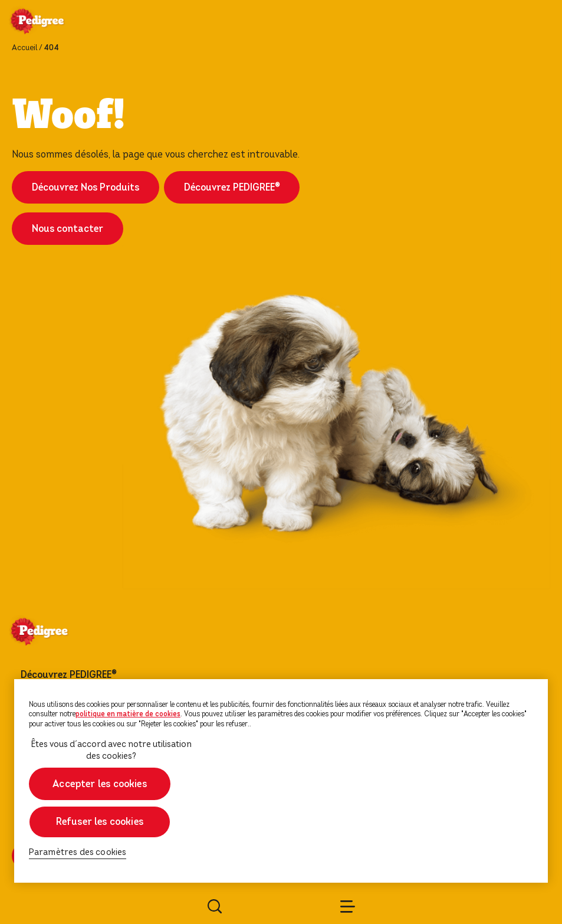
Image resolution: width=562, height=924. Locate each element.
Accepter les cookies (100, 784)
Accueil (24, 48)
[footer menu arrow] (131, 675)
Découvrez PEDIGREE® (232, 187)
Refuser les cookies (100, 822)
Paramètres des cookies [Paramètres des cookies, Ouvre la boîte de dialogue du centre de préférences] (78, 852)
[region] (281, 781)
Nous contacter (68, 229)
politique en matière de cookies (128, 714)
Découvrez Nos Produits (86, 187)
